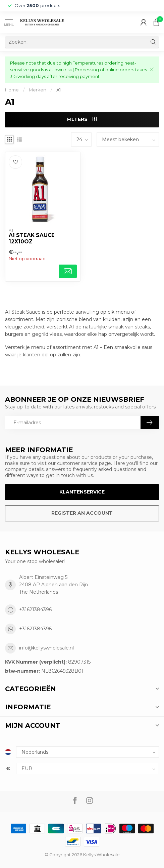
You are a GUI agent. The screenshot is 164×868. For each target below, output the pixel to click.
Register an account (82, 513)
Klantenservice (82, 492)
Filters (82, 119)
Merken (38, 90)
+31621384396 (35, 609)
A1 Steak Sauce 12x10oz (32, 238)
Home (12, 90)
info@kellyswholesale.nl (46, 648)
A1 (59, 90)
